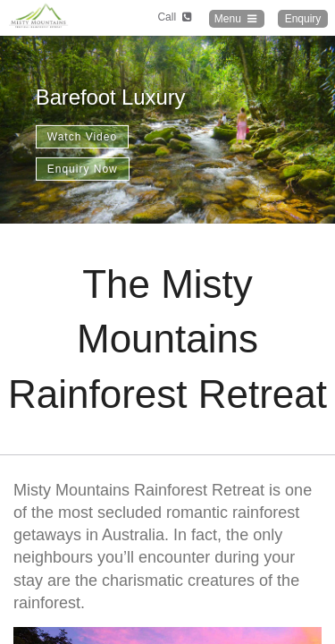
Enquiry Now (83, 169)
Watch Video (82, 137)
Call (176, 17)
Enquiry (303, 19)
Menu (237, 19)
